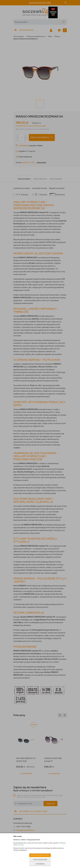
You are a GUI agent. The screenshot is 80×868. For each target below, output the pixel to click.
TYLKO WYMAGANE (40, 860)
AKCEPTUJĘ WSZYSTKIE (40, 855)
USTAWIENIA (40, 864)
